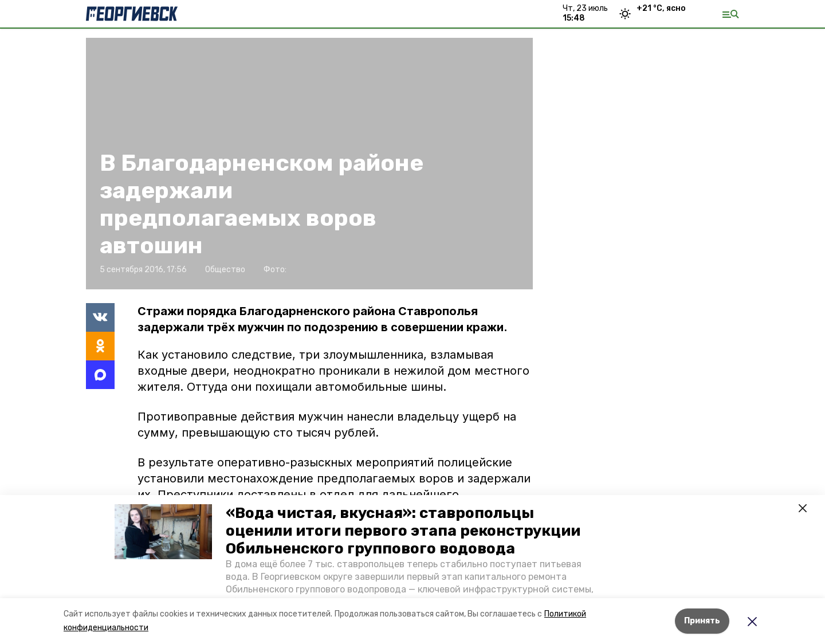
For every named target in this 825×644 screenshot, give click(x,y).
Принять (702, 621)
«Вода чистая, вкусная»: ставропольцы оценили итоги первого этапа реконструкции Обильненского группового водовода (403, 531)
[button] (163, 532)
